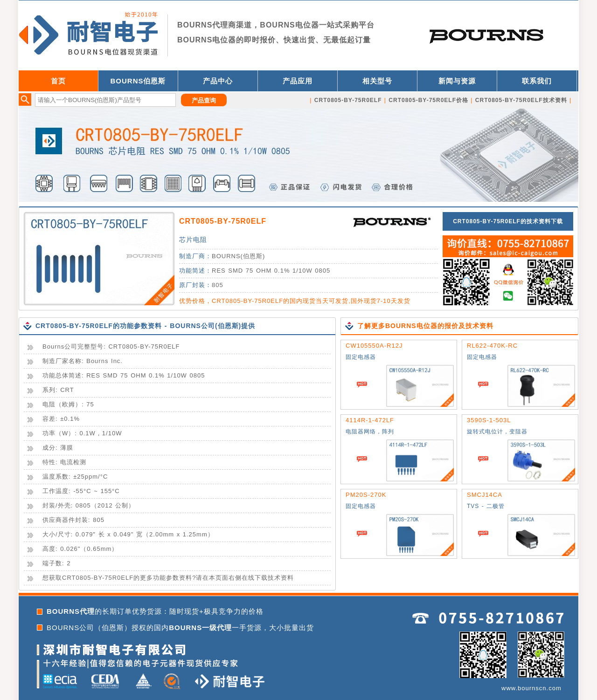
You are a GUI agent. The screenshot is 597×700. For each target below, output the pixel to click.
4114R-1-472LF (370, 420)
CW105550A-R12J (374, 346)
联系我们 (537, 81)
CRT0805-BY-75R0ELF (223, 221)
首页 (58, 81)
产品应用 (298, 81)
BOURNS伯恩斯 (138, 81)
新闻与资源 (457, 81)
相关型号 (377, 81)
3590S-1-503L (489, 420)
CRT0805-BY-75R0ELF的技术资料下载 (508, 221)
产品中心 (218, 81)
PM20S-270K (366, 495)
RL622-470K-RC (492, 346)
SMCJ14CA (485, 495)
